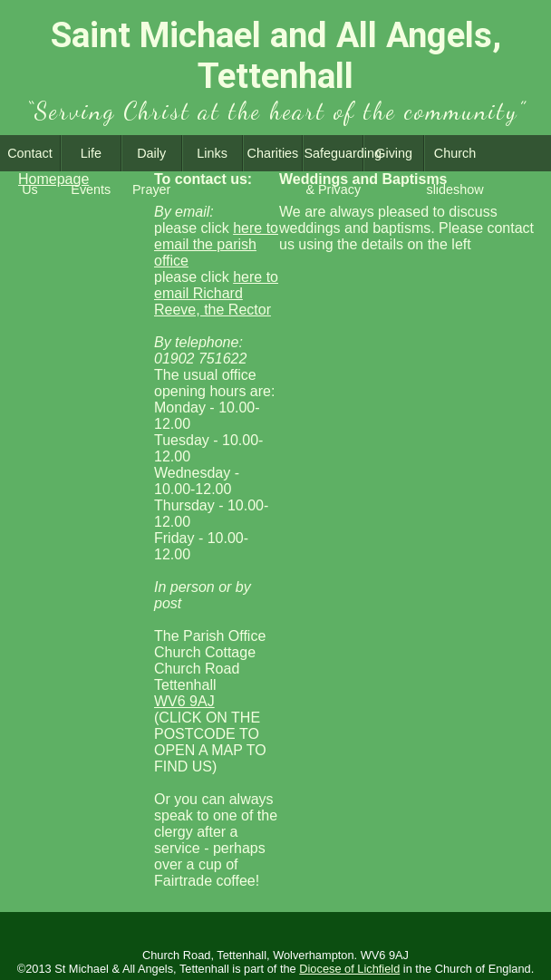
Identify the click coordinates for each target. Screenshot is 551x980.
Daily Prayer (151, 159)
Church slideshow (454, 159)
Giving (394, 153)
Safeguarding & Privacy (333, 159)
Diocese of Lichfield (349, 969)
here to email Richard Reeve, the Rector (216, 293)
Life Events (91, 159)
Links (212, 153)
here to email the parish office (216, 244)
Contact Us (30, 159)
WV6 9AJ (184, 701)
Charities (273, 153)
